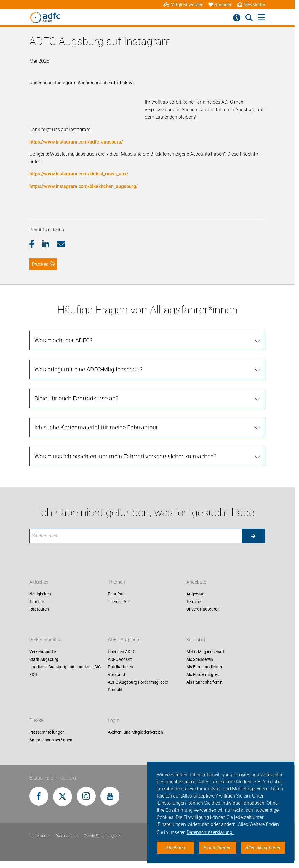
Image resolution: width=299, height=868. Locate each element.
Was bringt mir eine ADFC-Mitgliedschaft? (88, 369)
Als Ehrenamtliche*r (204, 667)
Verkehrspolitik (45, 640)
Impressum (40, 836)
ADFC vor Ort (120, 659)
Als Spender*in (200, 659)
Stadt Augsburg (44, 659)
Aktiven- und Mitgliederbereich (135, 732)
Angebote (196, 582)
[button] (36, 244)
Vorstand (116, 674)
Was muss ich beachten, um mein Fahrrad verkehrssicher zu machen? (125, 456)
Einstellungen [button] (218, 848)
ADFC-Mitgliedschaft (205, 652)
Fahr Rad (116, 594)
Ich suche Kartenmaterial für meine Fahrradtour (96, 427)
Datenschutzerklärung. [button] (210, 832)
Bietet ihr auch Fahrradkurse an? (76, 398)
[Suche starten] (253, 536)
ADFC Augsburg (124, 640)
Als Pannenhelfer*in (204, 682)
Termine (37, 602)
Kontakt (115, 690)
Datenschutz (67, 836)
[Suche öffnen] (249, 18)
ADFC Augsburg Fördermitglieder (138, 682)
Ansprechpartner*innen (51, 740)
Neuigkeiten (40, 594)
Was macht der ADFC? (63, 340)
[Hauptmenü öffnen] (262, 18)
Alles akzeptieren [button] (263, 848)
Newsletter (251, 5)
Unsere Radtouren (203, 609)
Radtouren (39, 609)
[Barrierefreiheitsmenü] (237, 18)
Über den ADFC (122, 652)
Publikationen (120, 667)
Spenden (220, 5)
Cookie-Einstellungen (102, 836)
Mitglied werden (183, 5)
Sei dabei (196, 640)
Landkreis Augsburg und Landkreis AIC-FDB (66, 671)
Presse (36, 720)
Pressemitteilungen (47, 732)
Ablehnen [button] (175, 848)
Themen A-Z (119, 602)
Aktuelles (39, 582)
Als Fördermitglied (203, 674)
